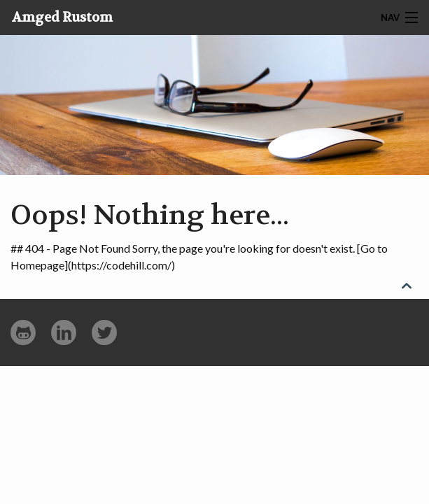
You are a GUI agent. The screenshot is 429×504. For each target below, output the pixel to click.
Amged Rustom (62, 17)
